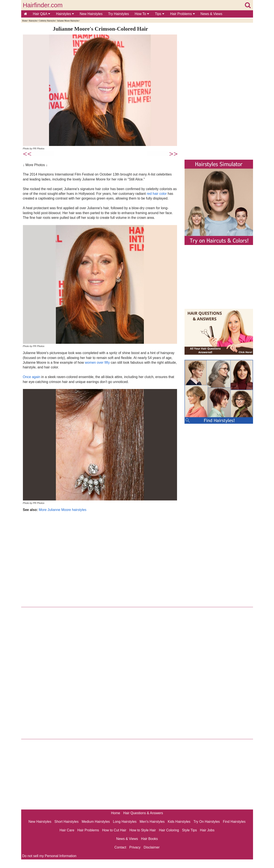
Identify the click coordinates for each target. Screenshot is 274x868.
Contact (120, 847)
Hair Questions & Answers (143, 813)
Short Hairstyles (66, 822)
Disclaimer (152, 847)
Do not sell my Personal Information (49, 856)
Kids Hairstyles (179, 822)
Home (25, 21)
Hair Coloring (169, 830)
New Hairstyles (91, 14)
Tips (160, 14)
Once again (32, 377)
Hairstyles (65, 14)
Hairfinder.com (43, 5)
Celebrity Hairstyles (47, 21)
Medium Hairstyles (96, 822)
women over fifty (97, 363)
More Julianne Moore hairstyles (63, 510)
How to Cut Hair (114, 830)
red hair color (157, 194)
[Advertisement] (101, 558)
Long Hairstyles (125, 822)
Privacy (135, 847)
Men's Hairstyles (152, 822)
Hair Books (149, 839)
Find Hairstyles (234, 822)
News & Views (211, 14)
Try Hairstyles (118, 14)
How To (142, 14)
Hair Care (67, 830)
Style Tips (189, 830)
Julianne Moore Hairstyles (68, 21)
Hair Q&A (42, 14)
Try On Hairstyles (207, 822)
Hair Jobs (207, 830)
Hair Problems (182, 14)
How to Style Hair (143, 830)
